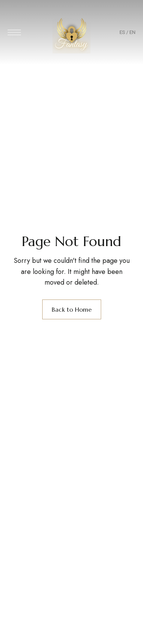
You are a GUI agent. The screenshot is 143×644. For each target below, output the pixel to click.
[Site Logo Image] (71, 35)
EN (132, 32)
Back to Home (72, 309)
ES (122, 32)
